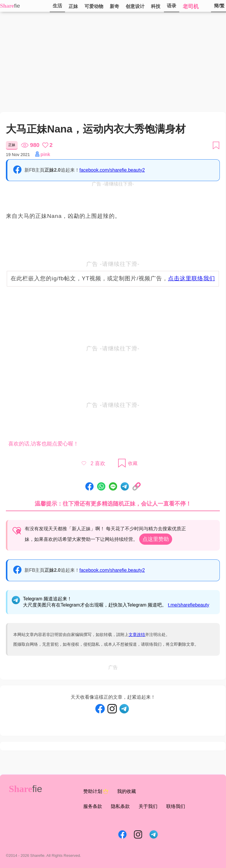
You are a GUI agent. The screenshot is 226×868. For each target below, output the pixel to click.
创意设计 (135, 6)
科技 (156, 6)
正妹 (73, 6)
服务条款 (93, 806)
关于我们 (148, 806)
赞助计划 (96, 791)
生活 (57, 6)
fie (17, 6)
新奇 (114, 6)
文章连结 (137, 635)
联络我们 (176, 806)
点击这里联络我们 (192, 278)
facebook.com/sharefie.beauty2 (112, 170)
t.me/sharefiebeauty (189, 605)
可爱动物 (94, 6)
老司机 (191, 6)
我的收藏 (127, 791)
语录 (172, 6)
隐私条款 (120, 806)
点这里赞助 (156, 539)
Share (7, 6)
